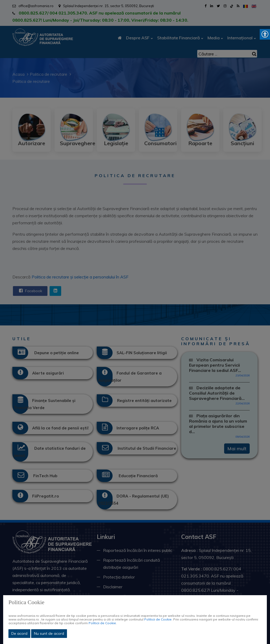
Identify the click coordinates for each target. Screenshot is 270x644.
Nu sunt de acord (49, 633)
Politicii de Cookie (158, 619)
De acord (19, 633)
